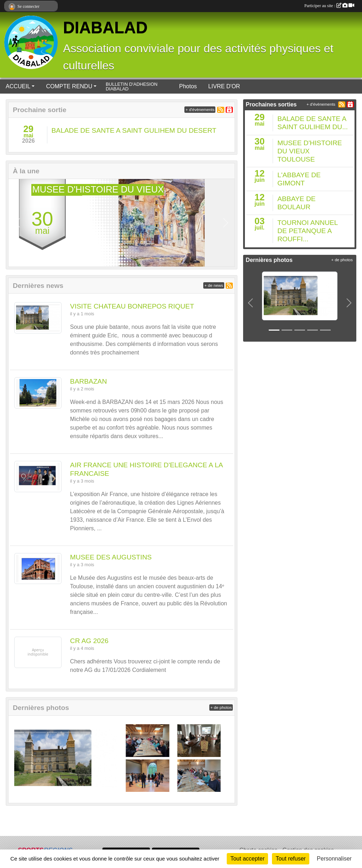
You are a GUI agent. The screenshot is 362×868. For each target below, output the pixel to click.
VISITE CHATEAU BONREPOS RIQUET (132, 306)
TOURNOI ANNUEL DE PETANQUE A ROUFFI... (308, 231)
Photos (188, 86)
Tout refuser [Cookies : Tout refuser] (290, 859)
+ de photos (221, 707)
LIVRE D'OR (224, 86)
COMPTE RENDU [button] (69, 86)
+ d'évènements (200, 110)
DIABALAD (105, 28)
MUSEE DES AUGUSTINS (111, 557)
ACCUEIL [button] (18, 86)
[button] (18, 223)
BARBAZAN (88, 381)
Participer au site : (329, 6)
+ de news (214, 285)
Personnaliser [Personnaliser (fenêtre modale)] (334, 859)
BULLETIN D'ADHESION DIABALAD (132, 87)
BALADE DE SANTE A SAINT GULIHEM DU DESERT (134, 130)
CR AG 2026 (89, 641)
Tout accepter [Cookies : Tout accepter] (247, 859)
